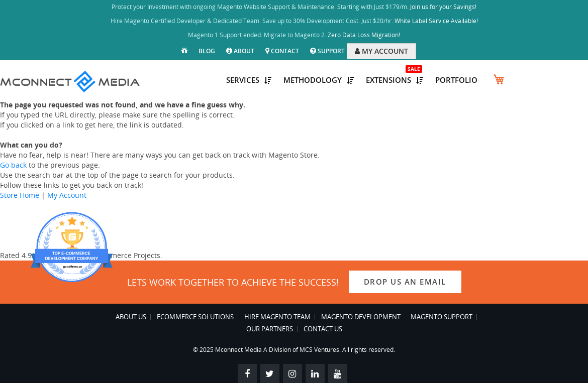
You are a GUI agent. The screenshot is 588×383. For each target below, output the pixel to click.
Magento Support (442, 317)
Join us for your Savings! (443, 7)
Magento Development (361, 317)
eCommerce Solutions (195, 317)
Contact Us (323, 329)
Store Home (20, 195)
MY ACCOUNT (381, 51)
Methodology (319, 80)
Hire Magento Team (277, 317)
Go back (13, 165)
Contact (282, 51)
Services (249, 80)
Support (327, 51)
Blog (207, 51)
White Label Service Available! (436, 21)
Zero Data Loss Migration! (364, 35)
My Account (67, 195)
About (240, 51)
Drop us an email (405, 282)
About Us (131, 317)
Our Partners (270, 329)
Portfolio (456, 80)
